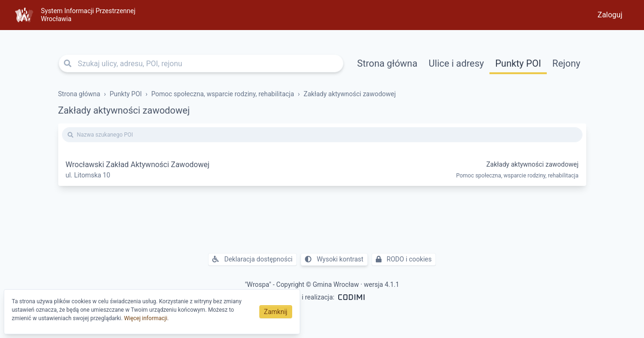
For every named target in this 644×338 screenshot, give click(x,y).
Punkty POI (518, 63)
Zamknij (276, 312)
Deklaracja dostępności (252, 259)
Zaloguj (610, 15)
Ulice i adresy (457, 63)
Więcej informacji (146, 318)
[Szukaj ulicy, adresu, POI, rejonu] (201, 63)
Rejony (566, 63)
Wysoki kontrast (334, 259)
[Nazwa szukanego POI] (322, 135)
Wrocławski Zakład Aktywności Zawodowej (138, 165)
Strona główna (387, 63)
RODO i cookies (404, 259)
